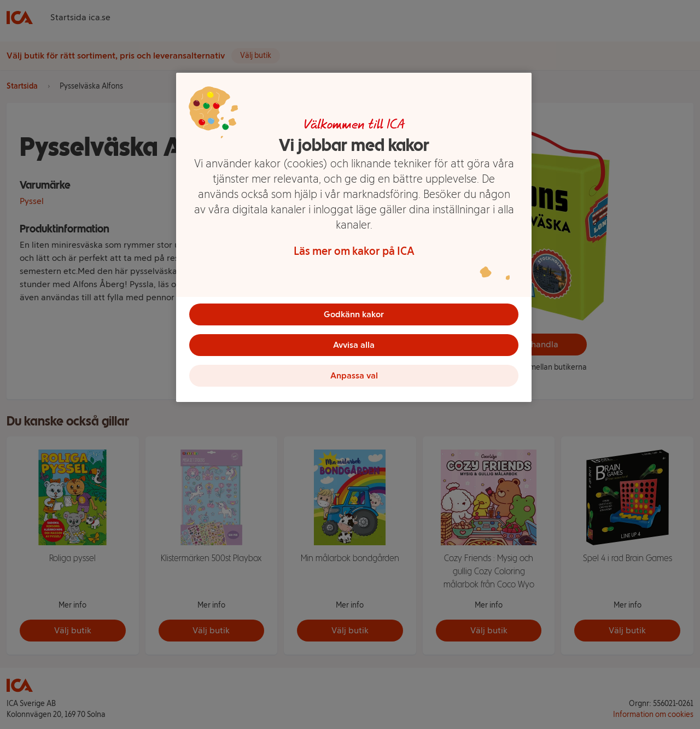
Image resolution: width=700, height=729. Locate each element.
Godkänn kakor (354, 314)
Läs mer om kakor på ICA (354, 251)
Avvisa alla (354, 345)
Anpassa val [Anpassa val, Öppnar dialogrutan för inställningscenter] (354, 375)
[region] (354, 237)
